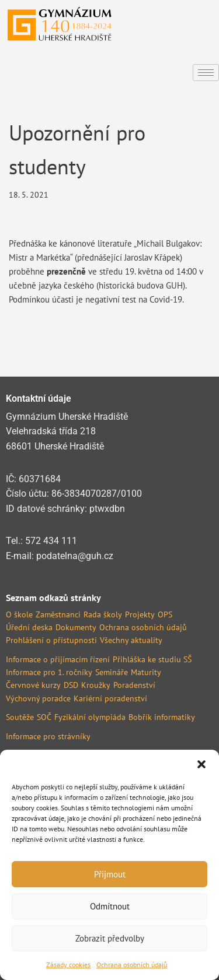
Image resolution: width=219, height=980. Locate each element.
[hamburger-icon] (206, 73)
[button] (201, 764)
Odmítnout (110, 906)
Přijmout (110, 874)
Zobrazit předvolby (110, 938)
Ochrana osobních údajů (132, 965)
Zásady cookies (68, 965)
